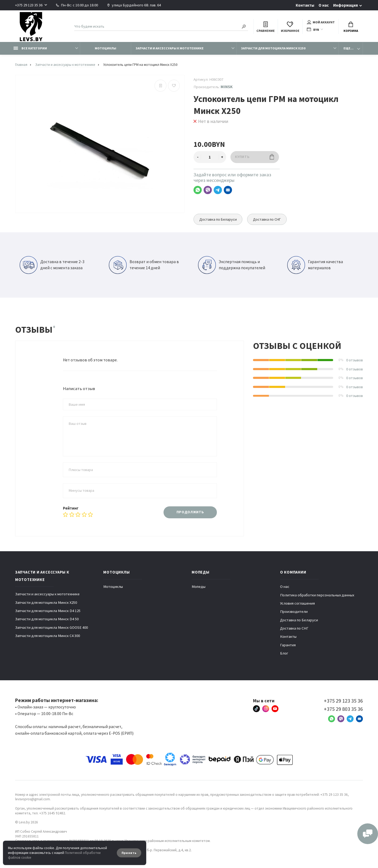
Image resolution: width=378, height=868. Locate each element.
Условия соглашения (297, 603)
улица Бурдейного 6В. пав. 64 (134, 5)
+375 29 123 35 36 (29, 5)
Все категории (30, 48)
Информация (345, 5)
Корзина (351, 27)
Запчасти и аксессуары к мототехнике (170, 48)
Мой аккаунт (321, 22)
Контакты (305, 5)
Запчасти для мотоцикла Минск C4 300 (48, 636)
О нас (324, 5)
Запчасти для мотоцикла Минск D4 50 (47, 619)
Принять (129, 853)
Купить (254, 157)
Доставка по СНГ (268, 219)
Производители (294, 612)
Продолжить (190, 512)
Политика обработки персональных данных (317, 595)
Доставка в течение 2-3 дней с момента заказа (52, 265)
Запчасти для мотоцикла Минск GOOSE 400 (51, 627)
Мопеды (199, 587)
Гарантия (288, 645)
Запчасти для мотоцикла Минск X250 (273, 48)
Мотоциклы (106, 48)
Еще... (349, 48)
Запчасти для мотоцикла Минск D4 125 (48, 611)
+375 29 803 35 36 (343, 709)
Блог (284, 653)
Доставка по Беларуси (218, 219)
